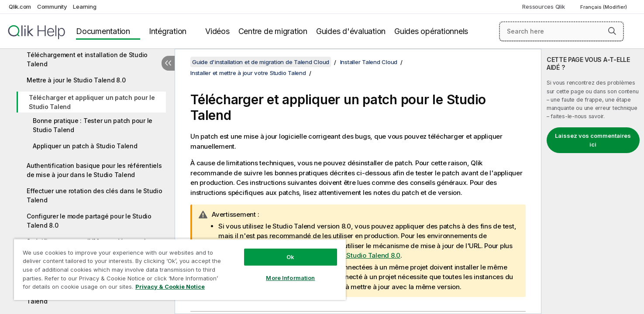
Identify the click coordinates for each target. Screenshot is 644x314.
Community (52, 7)
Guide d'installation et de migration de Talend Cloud (261, 62)
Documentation (103, 31)
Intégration (168, 31)
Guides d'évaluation (351, 31)
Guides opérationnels (431, 31)
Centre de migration (273, 31)
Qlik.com (20, 7)
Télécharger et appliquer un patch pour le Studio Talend (92, 102)
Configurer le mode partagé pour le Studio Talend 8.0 (89, 221)
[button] (612, 31)
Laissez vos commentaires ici (593, 140)
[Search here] (561, 31)
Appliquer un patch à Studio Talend (85, 146)
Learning (84, 7)
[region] (180, 269)
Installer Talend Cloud (369, 62)
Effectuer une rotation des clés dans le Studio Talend (95, 195)
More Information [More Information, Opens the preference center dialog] (290, 278)
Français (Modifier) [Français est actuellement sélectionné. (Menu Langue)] (604, 7)
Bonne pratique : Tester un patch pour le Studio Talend (93, 125)
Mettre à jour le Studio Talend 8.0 (76, 80)
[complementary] (593, 181)
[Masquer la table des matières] (168, 63)
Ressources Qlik (543, 7)
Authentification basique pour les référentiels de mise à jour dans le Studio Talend (94, 170)
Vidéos (217, 31)
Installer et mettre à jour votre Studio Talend (248, 73)
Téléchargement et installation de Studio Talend (87, 59)
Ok (290, 257)
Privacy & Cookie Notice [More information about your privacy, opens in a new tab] (170, 287)
